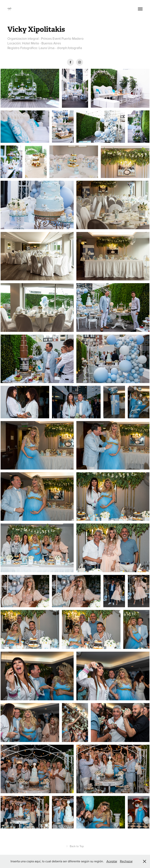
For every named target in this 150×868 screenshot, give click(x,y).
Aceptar (112, 861)
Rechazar (126, 861)
